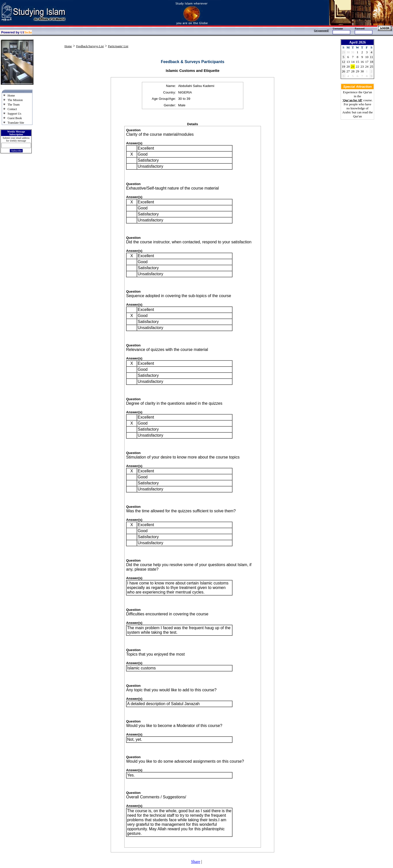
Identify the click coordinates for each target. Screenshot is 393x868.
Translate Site (16, 123)
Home (11, 96)
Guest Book (15, 118)
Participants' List (118, 46)
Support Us (14, 114)
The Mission (15, 100)
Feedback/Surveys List (90, 46)
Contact (12, 109)
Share (195, 862)
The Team (14, 105)
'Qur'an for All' (352, 100)
